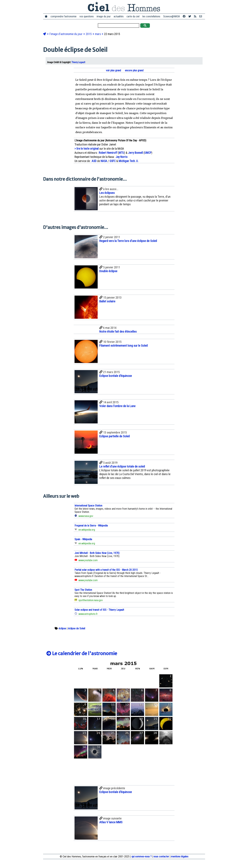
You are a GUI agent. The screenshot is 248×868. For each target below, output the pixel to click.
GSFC (113, 161)
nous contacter (161, 857)
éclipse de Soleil (77, 628)
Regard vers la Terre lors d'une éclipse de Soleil (128, 241)
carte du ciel (133, 16)
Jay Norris (122, 157)
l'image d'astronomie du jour (66, 34)
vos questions (87, 16)
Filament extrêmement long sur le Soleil (124, 346)
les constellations (151, 16)
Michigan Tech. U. (129, 161)
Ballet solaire (107, 301)
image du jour (104, 16)
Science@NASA (172, 16)
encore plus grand (134, 70)
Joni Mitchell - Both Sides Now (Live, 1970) (97, 553)
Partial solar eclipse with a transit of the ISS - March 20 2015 (106, 570)
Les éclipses (107, 193)
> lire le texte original (87, 149)
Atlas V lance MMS (111, 822)
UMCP (148, 153)
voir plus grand (113, 70)
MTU (121, 153)
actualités (119, 16)
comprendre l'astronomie (64, 16)
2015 (89, 34)
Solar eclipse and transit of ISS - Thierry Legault (99, 610)
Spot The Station (83, 590)
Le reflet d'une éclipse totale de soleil (122, 466)
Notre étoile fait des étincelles (118, 332)
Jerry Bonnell (135, 153)
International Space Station (88, 506)
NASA (104, 161)
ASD (94, 161)
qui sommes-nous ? (142, 857)
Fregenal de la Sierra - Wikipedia (91, 526)
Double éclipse (108, 271)
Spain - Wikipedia (83, 539)
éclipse (62, 628)
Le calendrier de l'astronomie (82, 653)
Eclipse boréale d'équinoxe (116, 376)
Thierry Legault (78, 62)
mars (98, 34)
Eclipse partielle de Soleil (114, 436)
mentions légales (180, 857)
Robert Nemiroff (108, 153)
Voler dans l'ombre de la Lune (117, 406)
